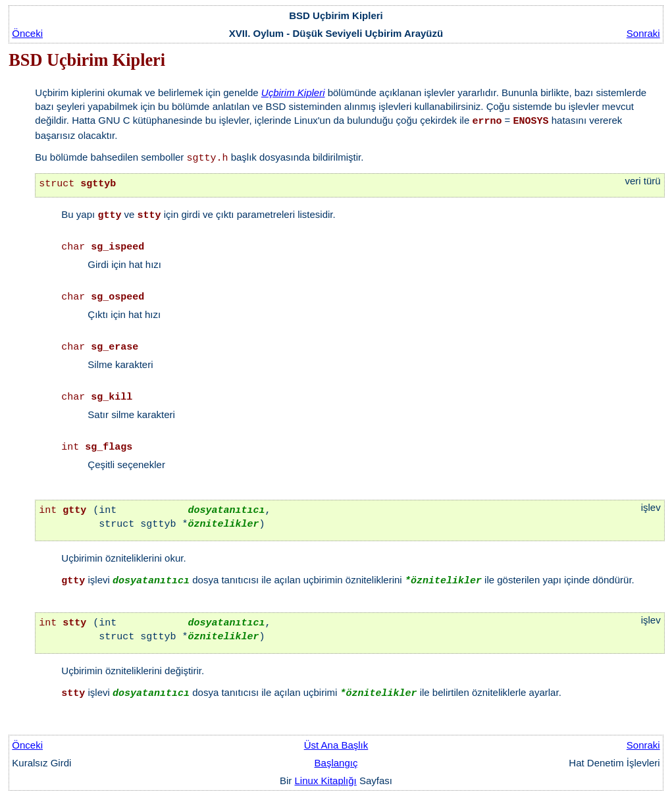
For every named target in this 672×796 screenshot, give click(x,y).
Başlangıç (336, 763)
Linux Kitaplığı (326, 781)
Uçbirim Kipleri (293, 93)
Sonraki (643, 33)
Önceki (27, 33)
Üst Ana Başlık (336, 745)
